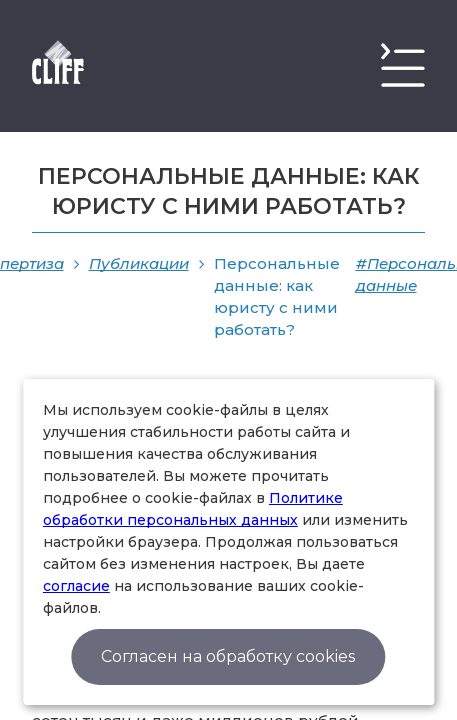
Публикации (139, 263)
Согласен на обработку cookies (228, 656)
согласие (76, 586)
